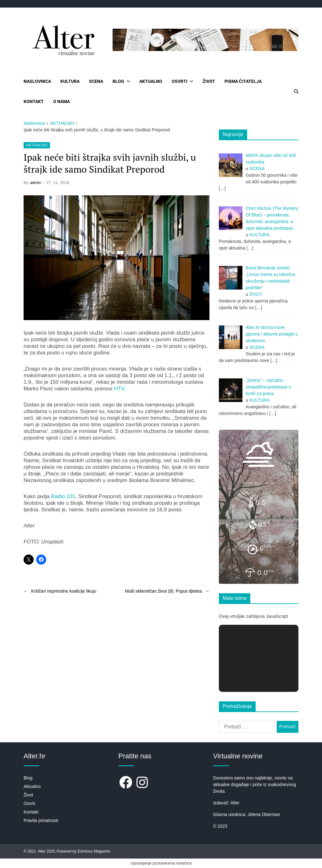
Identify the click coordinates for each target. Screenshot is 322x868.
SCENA (96, 81)
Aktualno (32, 786)
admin (35, 183)
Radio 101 (63, 496)
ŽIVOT (209, 81)
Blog (28, 778)
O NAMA (61, 101)
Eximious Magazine (94, 851)
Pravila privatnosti (41, 820)
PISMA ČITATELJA (243, 81)
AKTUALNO (151, 81)
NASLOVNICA (37, 81)
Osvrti (29, 803)
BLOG (121, 81)
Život (28, 795)
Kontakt (31, 812)
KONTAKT (34, 101)
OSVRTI (182, 81)
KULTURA (70, 81)
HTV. (120, 389)
